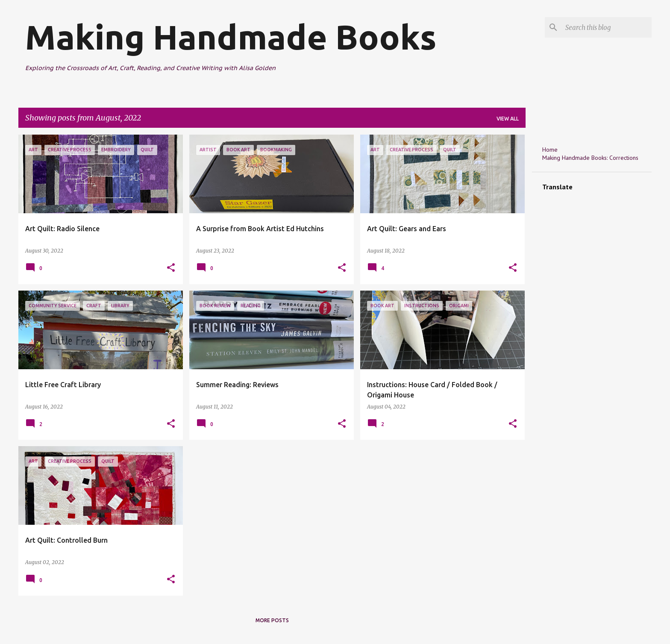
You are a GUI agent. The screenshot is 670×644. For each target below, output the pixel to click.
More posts (272, 620)
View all (508, 119)
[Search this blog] (607, 27)
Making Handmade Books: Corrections (590, 158)
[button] (171, 268)
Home (550, 150)
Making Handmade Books (231, 37)
